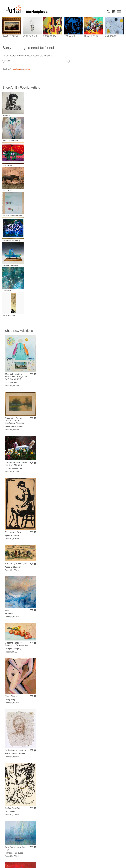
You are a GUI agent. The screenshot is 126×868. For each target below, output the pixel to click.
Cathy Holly (10, 700)
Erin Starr (7, 291)
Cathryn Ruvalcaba (13, 468)
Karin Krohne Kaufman (16, 750)
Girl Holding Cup (13, 532)
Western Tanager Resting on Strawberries (16, 644)
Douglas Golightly (13, 649)
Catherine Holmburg (11, 241)
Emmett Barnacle (10, 266)
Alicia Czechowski (10, 140)
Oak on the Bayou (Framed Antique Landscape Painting (14, 421)
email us (26, 69)
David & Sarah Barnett (12, 216)
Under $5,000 (111, 36)
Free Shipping (91, 36)
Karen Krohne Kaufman (15, 754)
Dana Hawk (8, 191)
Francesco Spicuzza (14, 853)
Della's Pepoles (12, 808)
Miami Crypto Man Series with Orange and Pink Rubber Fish (16, 377)
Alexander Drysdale (14, 426)
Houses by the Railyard (16, 564)
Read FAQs (16, 69)
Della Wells (7, 166)
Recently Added (10, 36)
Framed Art (69, 36)
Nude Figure (11, 696)
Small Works (50, 36)
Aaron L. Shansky (13, 567)
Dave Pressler (9, 316)
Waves (8, 610)
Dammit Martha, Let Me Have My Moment (16, 464)
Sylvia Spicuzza (12, 535)
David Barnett (11, 382)
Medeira (6, 115)
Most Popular (30, 36)
